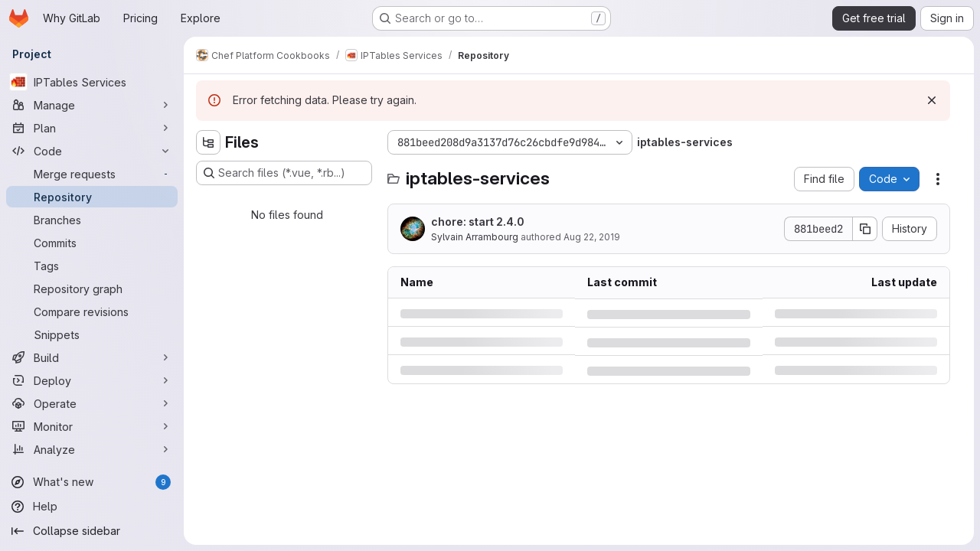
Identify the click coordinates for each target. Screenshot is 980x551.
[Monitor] (92, 426)
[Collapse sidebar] (92, 531)
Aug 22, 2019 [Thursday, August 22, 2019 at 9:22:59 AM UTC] (592, 237)
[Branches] (92, 220)
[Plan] (92, 128)
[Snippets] (92, 334)
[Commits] (92, 243)
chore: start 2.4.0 (478, 222)
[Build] (92, 357)
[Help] (92, 507)
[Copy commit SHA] (865, 229)
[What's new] (92, 482)
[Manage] (92, 105)
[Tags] (92, 266)
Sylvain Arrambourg (475, 237)
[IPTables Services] (92, 82)
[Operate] (92, 403)
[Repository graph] (92, 289)
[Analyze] (92, 449)
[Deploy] (92, 380)
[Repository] (92, 197)
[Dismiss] (932, 100)
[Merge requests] (92, 174)
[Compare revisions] (92, 311)
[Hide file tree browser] (208, 142)
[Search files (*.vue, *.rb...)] (284, 173)
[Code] (92, 151)
